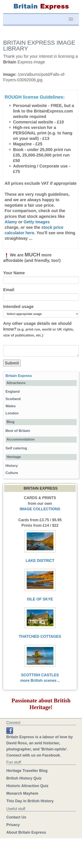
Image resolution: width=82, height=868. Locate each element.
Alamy (11, 222)
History (12, 466)
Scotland (13, 399)
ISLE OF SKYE (40, 599)
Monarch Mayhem (22, 793)
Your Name (14, 273)
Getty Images (37, 222)
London (12, 413)
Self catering (16, 448)
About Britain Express (26, 832)
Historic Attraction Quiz (27, 786)
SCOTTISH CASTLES (40, 675)
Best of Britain (18, 431)
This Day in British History (30, 801)
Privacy (13, 825)
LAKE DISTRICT (40, 561)
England (13, 392)
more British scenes (38, 680)
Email (9, 290)
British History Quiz (24, 778)
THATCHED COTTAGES (40, 636)
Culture (12, 473)
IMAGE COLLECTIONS (40, 509)
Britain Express (19, 376)
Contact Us (16, 817)
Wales (11, 406)
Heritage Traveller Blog (27, 771)
